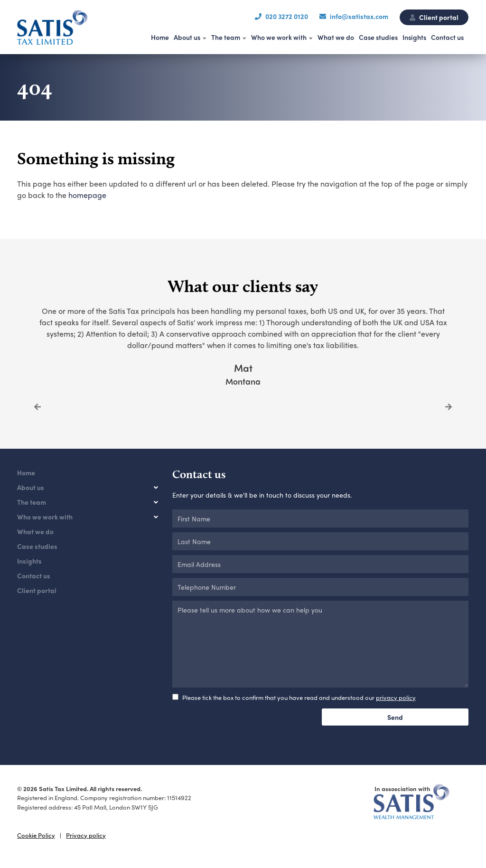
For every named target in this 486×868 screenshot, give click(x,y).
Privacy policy (86, 835)
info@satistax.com (359, 16)
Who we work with (279, 37)
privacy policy (396, 697)
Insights (414, 37)
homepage (87, 195)
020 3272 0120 (287, 16)
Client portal (434, 17)
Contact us (447, 37)
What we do (336, 37)
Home (160, 37)
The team (226, 37)
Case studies (378, 37)
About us (187, 37)
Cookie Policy (36, 835)
